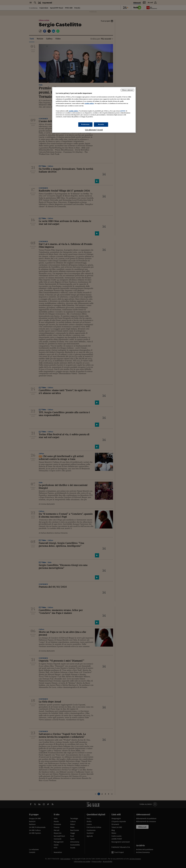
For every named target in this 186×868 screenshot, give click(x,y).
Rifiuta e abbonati (127, 90)
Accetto (101, 124)
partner (123, 111)
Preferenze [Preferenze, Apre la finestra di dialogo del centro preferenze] (85, 124)
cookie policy (89, 103)
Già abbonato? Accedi (94, 130)
